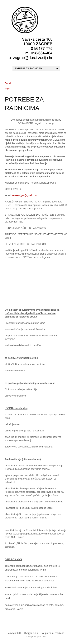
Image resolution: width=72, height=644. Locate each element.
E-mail (8, 83)
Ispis (7, 89)
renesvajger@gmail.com (25, 195)
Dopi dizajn (40, 637)
